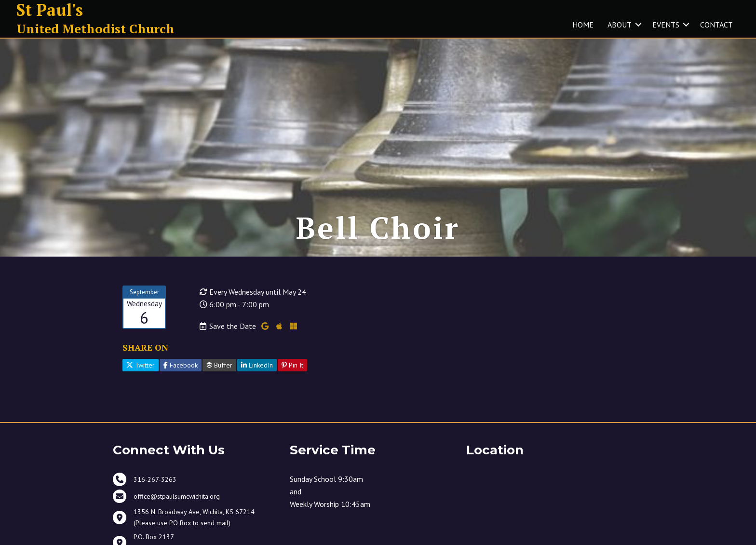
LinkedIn (257, 365)
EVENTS (666, 25)
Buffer (219, 365)
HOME (583, 25)
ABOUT (620, 25)
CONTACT (716, 25)
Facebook (181, 365)
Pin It (292, 365)
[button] (638, 25)
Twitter (141, 365)
